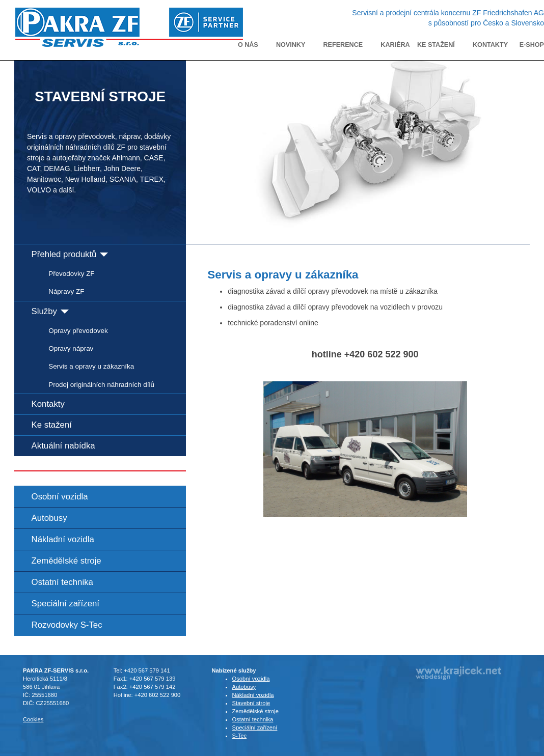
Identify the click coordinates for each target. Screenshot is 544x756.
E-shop (532, 45)
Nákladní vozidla (63, 539)
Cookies (33, 719)
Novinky (291, 45)
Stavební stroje (251, 703)
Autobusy (49, 518)
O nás (248, 45)
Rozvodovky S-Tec (67, 625)
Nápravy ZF (66, 291)
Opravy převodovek (78, 331)
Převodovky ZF (71, 274)
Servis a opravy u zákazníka (91, 366)
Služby (50, 311)
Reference (343, 45)
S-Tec (240, 736)
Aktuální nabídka (63, 446)
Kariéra (395, 45)
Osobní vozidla (60, 497)
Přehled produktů (70, 254)
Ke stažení (436, 45)
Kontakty (490, 45)
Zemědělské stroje (66, 561)
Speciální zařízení (65, 604)
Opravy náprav (71, 348)
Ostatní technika (62, 582)
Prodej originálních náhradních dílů (101, 385)
